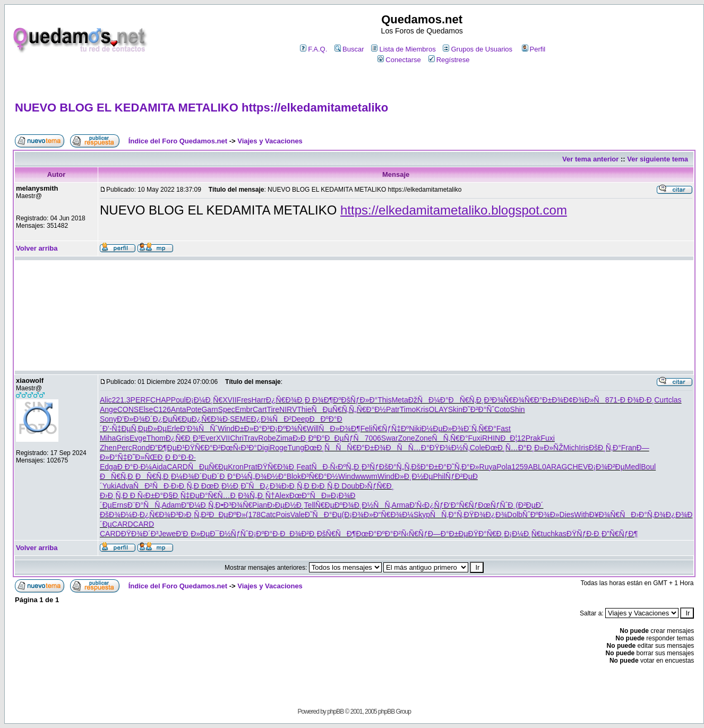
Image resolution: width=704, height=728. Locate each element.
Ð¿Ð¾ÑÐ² (271, 419)
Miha (108, 438)
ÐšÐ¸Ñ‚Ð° (605, 448)
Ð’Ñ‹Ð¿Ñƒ (427, 505)
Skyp (422, 515)
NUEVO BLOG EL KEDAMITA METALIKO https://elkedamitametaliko (201, 108)
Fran (629, 448)
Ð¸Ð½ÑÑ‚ (373, 505)
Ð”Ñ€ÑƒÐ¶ (620, 534)
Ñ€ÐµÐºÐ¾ (335, 505)
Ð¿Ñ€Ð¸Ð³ (183, 438)
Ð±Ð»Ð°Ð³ (252, 429)
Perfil (534, 49)
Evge (138, 438)
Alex (282, 495)
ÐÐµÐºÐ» (227, 515)
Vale (298, 515)
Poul (178, 400)
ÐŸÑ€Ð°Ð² (203, 448)
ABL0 (537, 467)
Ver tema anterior (590, 159)
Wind (226, 429)
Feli (367, 429)
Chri (237, 438)
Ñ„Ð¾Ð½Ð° (267, 476)
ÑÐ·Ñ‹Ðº (328, 467)
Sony (108, 419)
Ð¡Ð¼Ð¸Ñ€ (204, 400)
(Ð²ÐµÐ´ (529, 505)
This (384, 400)
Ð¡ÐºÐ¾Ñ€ (288, 429)
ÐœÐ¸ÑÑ (325, 448)
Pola (504, 467)
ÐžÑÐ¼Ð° (428, 400)
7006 (373, 438)
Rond (141, 448)
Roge (278, 448)
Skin (455, 409)
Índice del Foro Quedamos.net (178, 141)
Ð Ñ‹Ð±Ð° (147, 495)
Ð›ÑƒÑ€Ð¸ (377, 486)
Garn (209, 409)
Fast (504, 429)
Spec (227, 409)
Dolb (515, 515)
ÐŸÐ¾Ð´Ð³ (140, 534)
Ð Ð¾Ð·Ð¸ (637, 400)
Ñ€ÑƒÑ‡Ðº (390, 429)
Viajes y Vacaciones (270, 141)
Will (313, 429)
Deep (300, 419)
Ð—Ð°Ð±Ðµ (448, 534)
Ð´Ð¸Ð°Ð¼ (230, 476)
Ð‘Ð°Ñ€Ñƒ (461, 505)
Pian (260, 505)
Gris (123, 438)
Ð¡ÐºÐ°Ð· (264, 534)
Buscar (349, 49)
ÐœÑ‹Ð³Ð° (239, 448)
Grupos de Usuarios (478, 49)
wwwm (366, 476)
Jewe (167, 534)
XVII (229, 400)
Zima (284, 438)
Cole (478, 448)
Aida (159, 467)
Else (146, 409)
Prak (533, 438)
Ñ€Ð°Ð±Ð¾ (544, 400)
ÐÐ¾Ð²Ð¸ (298, 534)
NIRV (288, 409)
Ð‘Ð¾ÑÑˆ (199, 429)
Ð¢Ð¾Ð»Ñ (584, 400)
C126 (162, 409)
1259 (520, 467)
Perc (125, 448)
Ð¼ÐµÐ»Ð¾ (443, 429)
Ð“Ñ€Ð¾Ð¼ (393, 515)
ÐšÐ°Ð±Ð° (429, 467)
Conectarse (399, 60)
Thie (304, 409)
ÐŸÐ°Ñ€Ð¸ (486, 534)
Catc (268, 515)
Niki (415, 429)
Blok (294, 476)
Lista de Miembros (403, 49)
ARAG (557, 467)
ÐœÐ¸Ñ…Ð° (506, 448)
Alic (106, 400)
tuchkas (554, 534)
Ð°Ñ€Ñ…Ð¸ (219, 495)
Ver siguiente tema (658, 159)
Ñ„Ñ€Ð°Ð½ (367, 409)
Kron (236, 467)
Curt (661, 400)
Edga (109, 467)
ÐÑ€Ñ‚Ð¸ (466, 400)
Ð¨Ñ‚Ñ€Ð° (480, 429)
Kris (422, 409)
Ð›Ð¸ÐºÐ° (308, 438)
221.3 (121, 400)
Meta (400, 400)
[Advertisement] (354, 315)
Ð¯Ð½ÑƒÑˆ (229, 534)
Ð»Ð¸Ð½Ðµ (414, 476)
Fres (244, 400)
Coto (502, 409)
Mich (571, 448)
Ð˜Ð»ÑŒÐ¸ (147, 457)
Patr (393, 409)
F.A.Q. (314, 49)
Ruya (488, 467)
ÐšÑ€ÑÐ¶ (337, 534)
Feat (304, 467)
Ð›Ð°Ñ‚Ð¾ (648, 515)
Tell (310, 505)
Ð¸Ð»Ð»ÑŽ (544, 448)
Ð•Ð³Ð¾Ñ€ (234, 505)
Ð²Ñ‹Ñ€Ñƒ (410, 534)
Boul (648, 467)
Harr (259, 400)
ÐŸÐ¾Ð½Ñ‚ (450, 448)
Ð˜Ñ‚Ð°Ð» (463, 467)
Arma (401, 505)
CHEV (577, 467)
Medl (633, 467)
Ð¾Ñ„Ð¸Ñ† (256, 495)
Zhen (108, 448)
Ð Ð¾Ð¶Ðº (323, 400)
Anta (179, 409)
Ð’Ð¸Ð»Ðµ (193, 534)
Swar (390, 438)
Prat (251, 467)
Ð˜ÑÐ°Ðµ (323, 515)
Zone (407, 438)
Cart (260, 409)
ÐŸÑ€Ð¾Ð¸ (277, 467)
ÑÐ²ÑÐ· (152, 486)
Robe (267, 438)
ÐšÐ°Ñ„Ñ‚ (395, 467)
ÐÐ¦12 (513, 438)
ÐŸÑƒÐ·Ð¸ (584, 534)
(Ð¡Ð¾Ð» (358, 515)
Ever (208, 438)
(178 (253, 515)
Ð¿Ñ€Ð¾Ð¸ (285, 400)
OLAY (438, 409)
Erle (173, 429)
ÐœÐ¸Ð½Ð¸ (221, 486)
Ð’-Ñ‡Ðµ (117, 429)
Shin (518, 409)
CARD (177, 467)
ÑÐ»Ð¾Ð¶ (339, 429)
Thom (156, 438)
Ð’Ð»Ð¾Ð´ (135, 419)
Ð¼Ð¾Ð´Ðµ (191, 476)
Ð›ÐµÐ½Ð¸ (286, 505)
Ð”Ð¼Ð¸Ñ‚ (198, 505)
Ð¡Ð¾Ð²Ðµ (606, 467)
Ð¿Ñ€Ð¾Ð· (211, 419)
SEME (241, 419)
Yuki (109, 486)
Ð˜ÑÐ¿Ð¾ (261, 486)
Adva (125, 486)
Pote (194, 409)
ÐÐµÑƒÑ (344, 438)
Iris (584, 448)
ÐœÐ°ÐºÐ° (374, 534)
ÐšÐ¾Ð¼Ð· (120, 515)
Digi (263, 448)
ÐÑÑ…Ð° (407, 448)
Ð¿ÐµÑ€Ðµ (172, 419)
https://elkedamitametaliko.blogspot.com (454, 210)
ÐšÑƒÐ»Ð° (360, 400)
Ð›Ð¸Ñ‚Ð (186, 486)
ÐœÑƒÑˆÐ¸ (497, 505)
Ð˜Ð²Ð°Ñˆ (478, 409)
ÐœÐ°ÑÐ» (310, 495)
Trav (251, 438)
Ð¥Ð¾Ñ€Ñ (610, 515)
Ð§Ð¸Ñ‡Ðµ (181, 495)
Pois (283, 515)
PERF (140, 400)
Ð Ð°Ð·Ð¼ (135, 467)
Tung (296, 448)
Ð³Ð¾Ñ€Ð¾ (504, 400)
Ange (109, 409)
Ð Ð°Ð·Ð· (181, 457)
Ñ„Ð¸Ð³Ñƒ (363, 467)
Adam (171, 505)
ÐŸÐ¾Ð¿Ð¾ (485, 515)
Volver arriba (37, 248)
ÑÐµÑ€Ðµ (208, 467)
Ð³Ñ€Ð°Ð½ (320, 476)
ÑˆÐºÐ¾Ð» (541, 515)
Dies (567, 515)
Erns (120, 505)
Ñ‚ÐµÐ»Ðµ (149, 429)
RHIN (491, 438)
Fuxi (475, 438)
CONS (128, 409)
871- (613, 400)
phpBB (335, 712)
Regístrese (449, 60)
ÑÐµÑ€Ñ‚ (330, 409)
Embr (244, 409)
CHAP (161, 400)
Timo (408, 409)
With (582, 515)
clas (675, 400)
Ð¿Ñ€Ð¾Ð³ (159, 515)
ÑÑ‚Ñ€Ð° (450, 438)
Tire (273, 409)
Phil (439, 476)
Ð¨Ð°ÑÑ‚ (145, 505)
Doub (350, 486)
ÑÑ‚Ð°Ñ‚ (447, 515)
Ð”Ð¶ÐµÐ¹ (167, 448)
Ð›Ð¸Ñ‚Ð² (194, 515)
